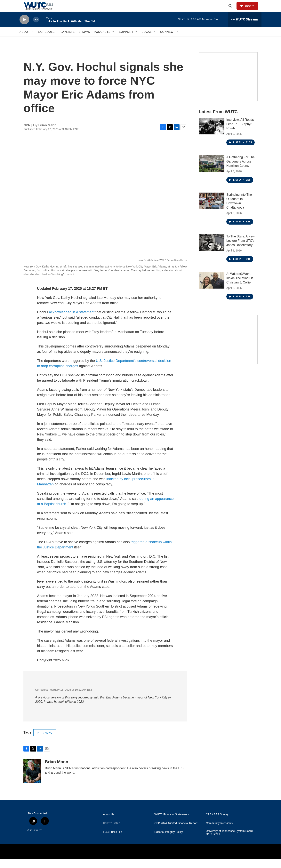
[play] (24, 28)
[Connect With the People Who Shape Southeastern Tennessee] (228, 348)
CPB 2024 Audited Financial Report (176, 832)
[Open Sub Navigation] (33, 41)
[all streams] (245, 28)
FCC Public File (112, 841)
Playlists (67, 41)
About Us (109, 823)
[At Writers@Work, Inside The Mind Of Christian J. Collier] (212, 289)
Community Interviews (219, 832)
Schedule (46, 41)
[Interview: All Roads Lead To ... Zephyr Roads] (212, 135)
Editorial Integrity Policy (169, 841)
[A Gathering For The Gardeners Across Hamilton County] (212, 172)
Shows (84, 41)
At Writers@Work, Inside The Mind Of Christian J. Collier (240, 287)
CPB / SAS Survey (217, 823)
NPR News (45, 741)
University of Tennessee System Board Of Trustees (229, 841)
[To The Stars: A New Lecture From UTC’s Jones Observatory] (212, 251)
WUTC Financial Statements (172, 823)
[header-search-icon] (232, 10)
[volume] (36, 28)
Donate (252, 10)
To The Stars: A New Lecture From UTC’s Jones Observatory (241, 249)
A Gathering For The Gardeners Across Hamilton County (241, 170)
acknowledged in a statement (72, 321)
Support (126, 41)
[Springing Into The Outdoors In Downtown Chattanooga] (212, 210)
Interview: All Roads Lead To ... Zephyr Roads (240, 133)
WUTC (39, 839)
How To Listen (112, 832)
